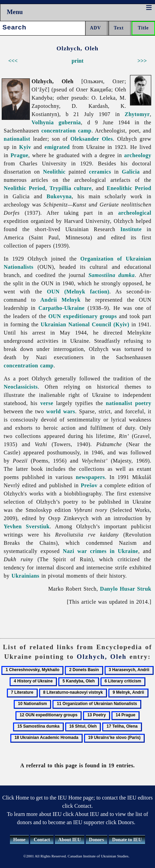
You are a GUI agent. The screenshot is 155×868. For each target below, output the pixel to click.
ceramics (100, 172)
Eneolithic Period (129, 188)
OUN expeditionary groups (83, 316)
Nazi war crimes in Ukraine (100, 551)
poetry (143, 403)
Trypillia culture (70, 188)
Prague (20, 155)
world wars (61, 411)
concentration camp (66, 131)
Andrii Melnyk (61, 300)
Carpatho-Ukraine (62, 308)
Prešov (89, 485)
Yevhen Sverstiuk (27, 526)
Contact (42, 840)
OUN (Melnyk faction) (78, 292)
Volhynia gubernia (56, 122)
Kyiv (25, 147)
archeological (135, 213)
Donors (97, 840)
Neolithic (54, 172)
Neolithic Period (25, 188)
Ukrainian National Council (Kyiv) (85, 324)
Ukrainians (26, 576)
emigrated (57, 147)
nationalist (17, 139)
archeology (138, 155)
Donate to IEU (127, 840)
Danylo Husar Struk (126, 589)
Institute (131, 229)
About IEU (70, 840)
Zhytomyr (137, 114)
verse (47, 403)
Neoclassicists (21, 387)
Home (20, 840)
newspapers (90, 477)
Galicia (131, 172)
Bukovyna (59, 196)
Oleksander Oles (92, 139)
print (78, 61)
